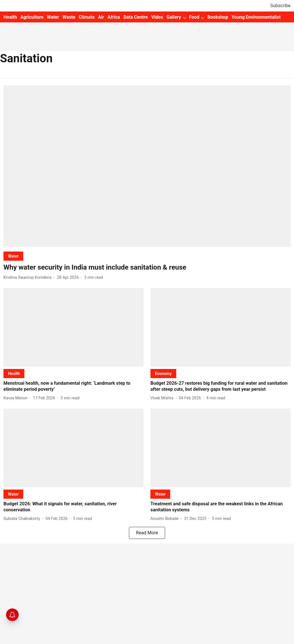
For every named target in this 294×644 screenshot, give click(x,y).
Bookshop (218, 17)
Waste (69, 17)
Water (53, 17)
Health (10, 17)
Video (157, 17)
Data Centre (136, 17)
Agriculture (32, 17)
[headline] (147, 267)
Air (101, 17)
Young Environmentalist (256, 17)
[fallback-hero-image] (147, 166)
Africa (114, 17)
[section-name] (13, 256)
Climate (87, 17)
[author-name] (29, 277)
